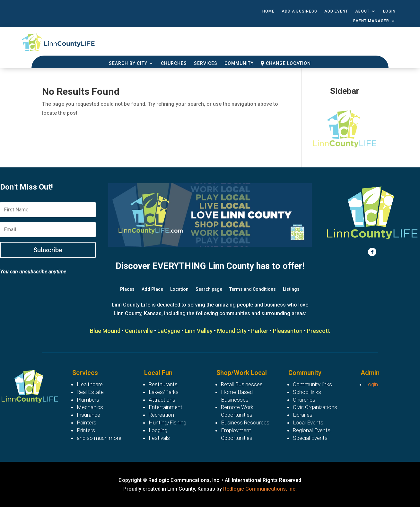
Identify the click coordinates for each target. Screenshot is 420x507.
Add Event (336, 11)
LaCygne (169, 331)
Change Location (286, 63)
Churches (174, 63)
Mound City (232, 331)
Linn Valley (199, 331)
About (362, 11)
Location (179, 289)
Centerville (139, 331)
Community (239, 63)
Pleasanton (288, 331)
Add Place (152, 289)
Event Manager (371, 21)
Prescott (319, 331)
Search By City (128, 63)
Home (268, 11)
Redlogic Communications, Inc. (260, 489)
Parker (260, 331)
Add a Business (299, 11)
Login (389, 11)
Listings (291, 289)
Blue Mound (105, 331)
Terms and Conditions (253, 289)
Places (127, 289)
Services (206, 63)
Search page (209, 289)
